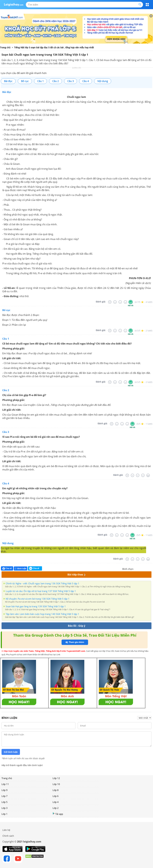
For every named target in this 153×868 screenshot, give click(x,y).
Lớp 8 (56, 790)
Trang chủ (7, 778)
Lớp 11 (5, 784)
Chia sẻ (7, 568)
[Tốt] (125, 302)
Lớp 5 (5, 802)
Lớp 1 (5, 814)
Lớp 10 (56, 784)
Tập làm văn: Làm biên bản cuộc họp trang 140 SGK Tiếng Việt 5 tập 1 (42, 614)
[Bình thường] (120, 302)
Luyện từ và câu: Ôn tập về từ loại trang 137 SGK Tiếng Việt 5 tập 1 (41, 591)
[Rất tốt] (131, 302)
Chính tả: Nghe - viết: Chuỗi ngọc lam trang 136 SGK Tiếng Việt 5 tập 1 (42, 583)
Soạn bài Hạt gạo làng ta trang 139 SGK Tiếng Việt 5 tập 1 (36, 606)
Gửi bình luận (11, 752)
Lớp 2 (56, 808)
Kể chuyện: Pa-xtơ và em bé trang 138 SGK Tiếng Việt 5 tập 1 (38, 599)
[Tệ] (115, 302)
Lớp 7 (5, 796)
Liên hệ (6, 830)
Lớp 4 (56, 802)
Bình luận (21, 569)
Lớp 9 (5, 790)
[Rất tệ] (110, 302)
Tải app (58, 814)
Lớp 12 (56, 778)
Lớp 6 (56, 796)
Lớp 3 (5, 808)
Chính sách (8, 836)
